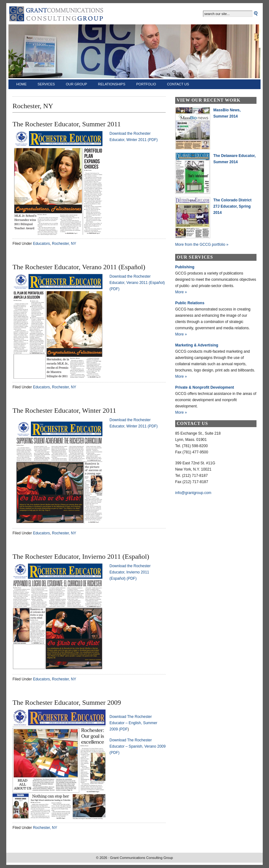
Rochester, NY (64, 244)
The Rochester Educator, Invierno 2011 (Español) (81, 556)
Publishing (185, 267)
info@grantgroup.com (193, 493)
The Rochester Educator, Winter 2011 (64, 410)
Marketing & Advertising (197, 345)
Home (21, 84)
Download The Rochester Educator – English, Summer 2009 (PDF (133, 723)
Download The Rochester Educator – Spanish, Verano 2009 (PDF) (137, 746)
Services (46, 84)
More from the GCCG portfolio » (202, 245)
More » (181, 292)
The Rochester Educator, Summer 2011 (67, 124)
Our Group (76, 84)
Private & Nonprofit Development (205, 387)
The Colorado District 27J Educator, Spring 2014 (232, 206)
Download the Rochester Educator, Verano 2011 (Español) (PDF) (137, 283)
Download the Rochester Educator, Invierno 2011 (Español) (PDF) (130, 572)
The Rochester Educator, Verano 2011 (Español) (79, 267)
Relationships (112, 84)
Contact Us (178, 84)
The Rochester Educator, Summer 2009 (67, 702)
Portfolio (146, 84)
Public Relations (190, 303)
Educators (41, 244)
